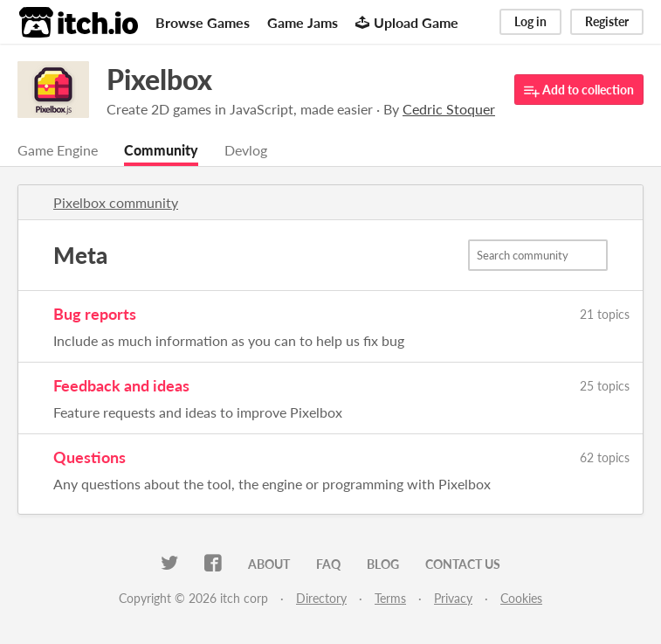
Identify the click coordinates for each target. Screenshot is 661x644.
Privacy (453, 598)
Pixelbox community (116, 202)
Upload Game (407, 22)
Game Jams (303, 22)
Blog (383, 564)
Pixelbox (159, 79)
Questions (90, 457)
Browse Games (203, 22)
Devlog (246, 150)
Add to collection (579, 90)
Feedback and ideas (121, 385)
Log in (530, 21)
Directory (321, 598)
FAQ (328, 564)
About (269, 564)
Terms (390, 598)
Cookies (521, 598)
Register (607, 21)
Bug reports (95, 314)
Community (161, 150)
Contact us (463, 564)
